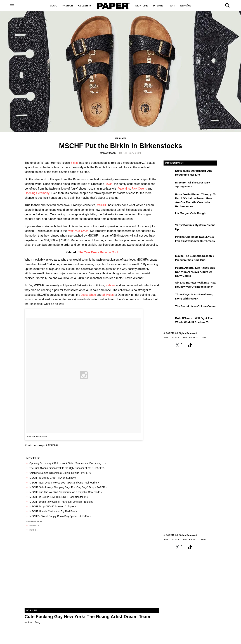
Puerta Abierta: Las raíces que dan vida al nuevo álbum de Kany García (195, 272)
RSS (185, 338)
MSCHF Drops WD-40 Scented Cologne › (53, 506)
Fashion (68, 6)
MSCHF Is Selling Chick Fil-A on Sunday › (53, 478)
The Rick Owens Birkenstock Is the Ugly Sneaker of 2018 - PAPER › (67, 468)
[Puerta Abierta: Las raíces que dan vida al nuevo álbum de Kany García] (169, 270)
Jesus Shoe (88, 295)
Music (53, 6)
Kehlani (111, 285)
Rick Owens (139, 189)
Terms (203, 338)
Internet (159, 6)
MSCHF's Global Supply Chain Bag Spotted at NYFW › (60, 516)
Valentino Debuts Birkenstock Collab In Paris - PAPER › (60, 473)
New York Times (78, 231)
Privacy (193, 338)
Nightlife (142, 6)
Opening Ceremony (37, 193)
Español (186, 6)
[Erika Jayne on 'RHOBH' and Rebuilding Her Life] (169, 173)
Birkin (74, 163)
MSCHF (102, 205)
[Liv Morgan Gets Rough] (169, 216)
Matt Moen (109, 153)
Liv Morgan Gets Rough (190, 213)
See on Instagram (37, 437)
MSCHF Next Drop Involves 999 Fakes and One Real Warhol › (64, 483)
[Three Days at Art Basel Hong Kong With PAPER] (169, 297)
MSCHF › (34, 530)
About (167, 338)
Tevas (109, 184)
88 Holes (108, 295)
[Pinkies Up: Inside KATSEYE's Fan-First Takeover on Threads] (169, 239)
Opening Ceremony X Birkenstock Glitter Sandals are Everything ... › (68, 463)
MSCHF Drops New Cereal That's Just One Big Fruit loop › (62, 502)
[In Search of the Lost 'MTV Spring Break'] (169, 185)
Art (173, 6)
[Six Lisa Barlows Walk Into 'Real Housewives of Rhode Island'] (169, 285)
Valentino (124, 189)
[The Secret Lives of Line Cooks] (169, 309)
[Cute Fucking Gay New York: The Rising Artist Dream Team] (92, 575)
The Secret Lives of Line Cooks (195, 306)
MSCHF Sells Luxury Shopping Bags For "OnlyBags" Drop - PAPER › (68, 487)
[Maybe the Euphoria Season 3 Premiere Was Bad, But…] (169, 258)
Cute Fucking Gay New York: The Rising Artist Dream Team (87, 617)
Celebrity (85, 6)
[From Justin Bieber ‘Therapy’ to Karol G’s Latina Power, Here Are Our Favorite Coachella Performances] (169, 197)
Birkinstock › (35, 525)
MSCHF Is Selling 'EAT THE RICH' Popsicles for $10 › (59, 497)
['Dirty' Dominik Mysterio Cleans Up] (169, 228)
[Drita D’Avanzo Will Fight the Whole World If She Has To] (169, 321)
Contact (177, 338)
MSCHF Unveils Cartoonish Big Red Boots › (54, 511)
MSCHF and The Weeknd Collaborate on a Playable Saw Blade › (66, 492)
